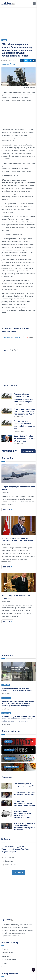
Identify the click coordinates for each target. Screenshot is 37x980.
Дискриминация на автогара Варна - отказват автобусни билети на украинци (16, 689)
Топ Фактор (5, 967)
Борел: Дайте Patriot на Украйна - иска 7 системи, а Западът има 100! (25, 438)
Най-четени (7, 656)
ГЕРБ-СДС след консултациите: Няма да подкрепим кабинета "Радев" (25, 803)
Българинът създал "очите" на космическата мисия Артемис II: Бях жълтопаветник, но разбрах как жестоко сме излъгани (18, 719)
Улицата (6, 685)
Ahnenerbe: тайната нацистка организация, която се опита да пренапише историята (22, 814)
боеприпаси (18, 328)
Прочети (7, 510)
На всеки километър (9, 960)
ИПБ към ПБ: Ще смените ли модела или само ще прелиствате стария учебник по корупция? (25, 827)
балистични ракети (9, 331)
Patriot (6, 328)
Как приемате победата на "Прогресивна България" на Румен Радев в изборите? (16, 849)
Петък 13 (5, 963)
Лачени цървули (7, 953)
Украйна (26, 328)
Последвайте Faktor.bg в (18, 337)
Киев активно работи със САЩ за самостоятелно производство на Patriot (24, 411)
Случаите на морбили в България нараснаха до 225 (24, 785)
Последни (7, 777)
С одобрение (8, 857)
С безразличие (9, 865)
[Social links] (22, 60)
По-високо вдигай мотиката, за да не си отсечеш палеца (25, 794)
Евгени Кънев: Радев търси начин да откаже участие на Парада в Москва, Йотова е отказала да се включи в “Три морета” (18, 704)
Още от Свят (8, 458)
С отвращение (9, 861)
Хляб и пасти (6, 956)
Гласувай (18, 873)
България (6, 698)
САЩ (11, 328)
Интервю (5, 949)
